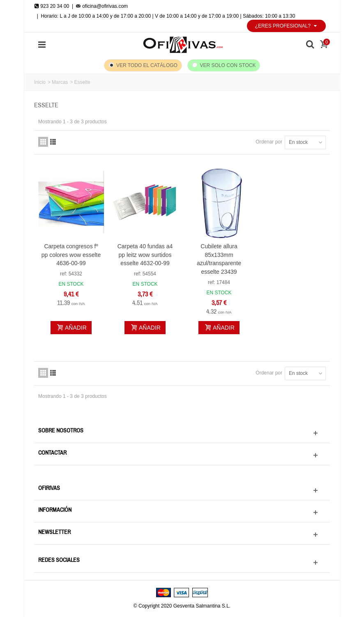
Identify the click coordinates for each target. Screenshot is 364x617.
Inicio (40, 82)
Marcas (60, 82)
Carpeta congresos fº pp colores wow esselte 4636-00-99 (71, 255)
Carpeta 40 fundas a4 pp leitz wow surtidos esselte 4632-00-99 (145, 255)
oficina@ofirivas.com (102, 6)
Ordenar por (269, 142)
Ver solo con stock (228, 65)
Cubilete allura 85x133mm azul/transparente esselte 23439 (219, 259)
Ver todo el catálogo (147, 65)
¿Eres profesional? (286, 26)
